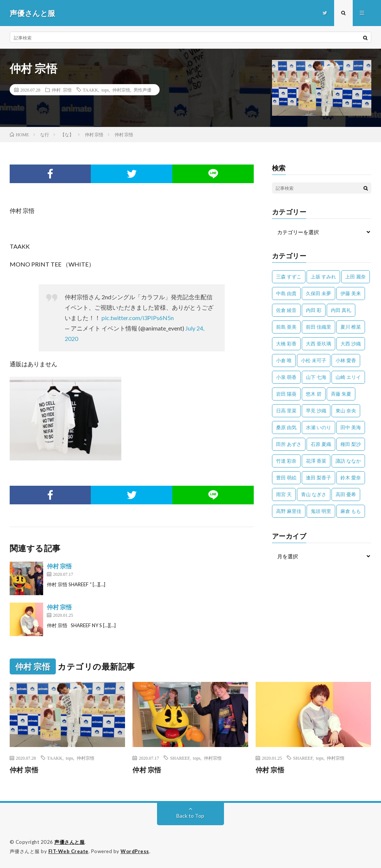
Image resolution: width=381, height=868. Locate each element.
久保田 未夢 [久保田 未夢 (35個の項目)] (318, 293)
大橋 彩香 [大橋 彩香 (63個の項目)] (286, 344)
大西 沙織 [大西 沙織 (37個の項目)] (351, 344)
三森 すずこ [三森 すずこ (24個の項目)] (289, 277)
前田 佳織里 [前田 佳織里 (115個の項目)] (318, 327)
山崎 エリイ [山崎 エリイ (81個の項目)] (348, 377)
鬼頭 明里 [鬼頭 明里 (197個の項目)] (321, 511)
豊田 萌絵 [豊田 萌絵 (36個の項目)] (286, 478)
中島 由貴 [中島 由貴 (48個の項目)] (286, 293)
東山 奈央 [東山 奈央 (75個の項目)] (346, 411)
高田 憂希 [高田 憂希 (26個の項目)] (346, 494)
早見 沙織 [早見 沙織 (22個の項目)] (316, 411)
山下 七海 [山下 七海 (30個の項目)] (316, 377)
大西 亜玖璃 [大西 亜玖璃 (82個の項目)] (318, 344)
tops (105, 90)
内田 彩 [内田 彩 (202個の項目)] (314, 310)
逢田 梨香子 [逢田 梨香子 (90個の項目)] (318, 478)
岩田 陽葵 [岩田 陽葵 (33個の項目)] (286, 394)
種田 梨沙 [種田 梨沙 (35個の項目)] (351, 444)
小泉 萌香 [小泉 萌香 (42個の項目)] (286, 377)
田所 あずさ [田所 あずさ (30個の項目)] (289, 444)
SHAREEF (180, 758)
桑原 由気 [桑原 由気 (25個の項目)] (286, 427)
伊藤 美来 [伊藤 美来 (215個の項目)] (351, 293)
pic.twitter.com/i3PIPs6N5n (138, 318)
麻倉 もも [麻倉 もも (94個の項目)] (351, 511)
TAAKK (91, 90)
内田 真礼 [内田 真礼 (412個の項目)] (341, 310)
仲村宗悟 (121, 90)
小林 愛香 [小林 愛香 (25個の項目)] (346, 360)
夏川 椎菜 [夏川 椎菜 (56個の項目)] (351, 327)
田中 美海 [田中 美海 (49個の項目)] (351, 427)
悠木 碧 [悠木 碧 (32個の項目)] (314, 394)
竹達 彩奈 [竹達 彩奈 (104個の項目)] (286, 461)
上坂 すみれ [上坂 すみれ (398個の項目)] (323, 277)
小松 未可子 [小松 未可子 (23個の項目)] (314, 360)
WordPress (135, 851)
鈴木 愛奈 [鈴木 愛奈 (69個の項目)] (351, 478)
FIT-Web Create (68, 851)
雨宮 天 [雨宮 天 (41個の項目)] (284, 494)
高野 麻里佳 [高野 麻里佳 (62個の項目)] (289, 511)
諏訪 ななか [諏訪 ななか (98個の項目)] (348, 461)
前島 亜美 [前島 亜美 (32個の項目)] (286, 327)
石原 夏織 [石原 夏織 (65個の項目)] (321, 444)
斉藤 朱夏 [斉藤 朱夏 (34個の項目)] (341, 394)
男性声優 (143, 90)
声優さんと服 (69, 842)
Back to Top (190, 816)
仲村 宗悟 (62, 90)
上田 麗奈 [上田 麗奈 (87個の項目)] (356, 277)
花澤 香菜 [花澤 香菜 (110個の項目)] (316, 461)
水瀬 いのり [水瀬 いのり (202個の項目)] (318, 427)
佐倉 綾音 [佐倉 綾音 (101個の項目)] (286, 310)
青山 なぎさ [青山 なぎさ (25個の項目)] (314, 494)
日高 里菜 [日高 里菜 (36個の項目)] (286, 411)
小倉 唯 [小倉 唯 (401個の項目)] (284, 360)
